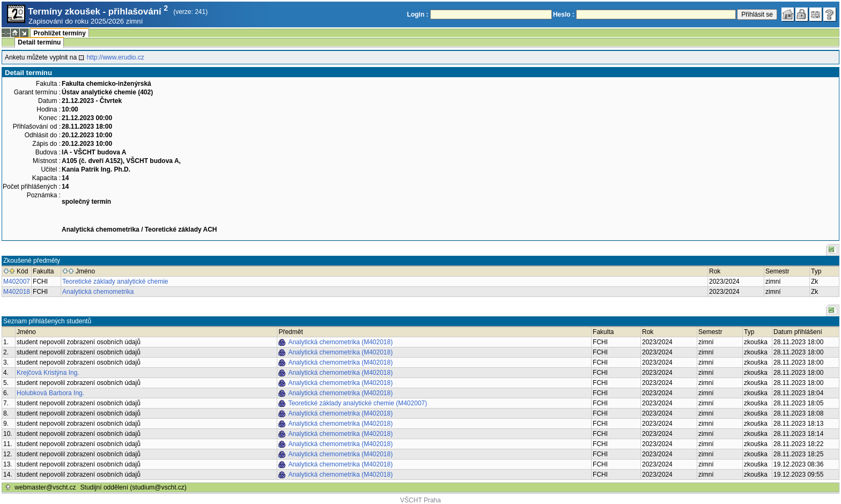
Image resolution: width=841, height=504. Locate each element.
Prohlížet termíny (59, 33)
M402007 (17, 281)
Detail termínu (39, 42)
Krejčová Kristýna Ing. (48, 373)
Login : (418, 14)
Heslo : (564, 14)
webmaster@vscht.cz (45, 487)
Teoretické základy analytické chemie (115, 281)
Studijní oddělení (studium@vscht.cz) (134, 487)
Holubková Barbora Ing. (50, 393)
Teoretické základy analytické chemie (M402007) (357, 403)
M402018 (17, 292)
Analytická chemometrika (98, 292)
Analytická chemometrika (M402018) (340, 342)
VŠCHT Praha (420, 500)
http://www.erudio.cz (115, 57)
